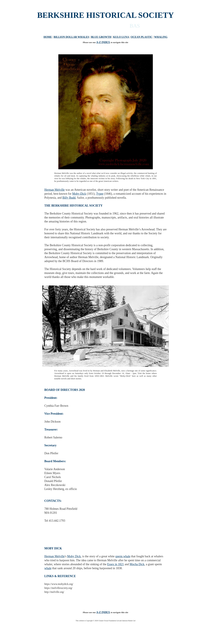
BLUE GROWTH (101, 37)
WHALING (161, 37)
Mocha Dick (137, 564)
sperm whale (123, 556)
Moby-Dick (79, 194)
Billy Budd (69, 198)
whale (48, 568)
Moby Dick (74, 556)
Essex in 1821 (115, 564)
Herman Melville (54, 190)
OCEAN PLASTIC (142, 37)
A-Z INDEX (103, 42)
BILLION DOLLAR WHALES (71, 37)
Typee (100, 194)
